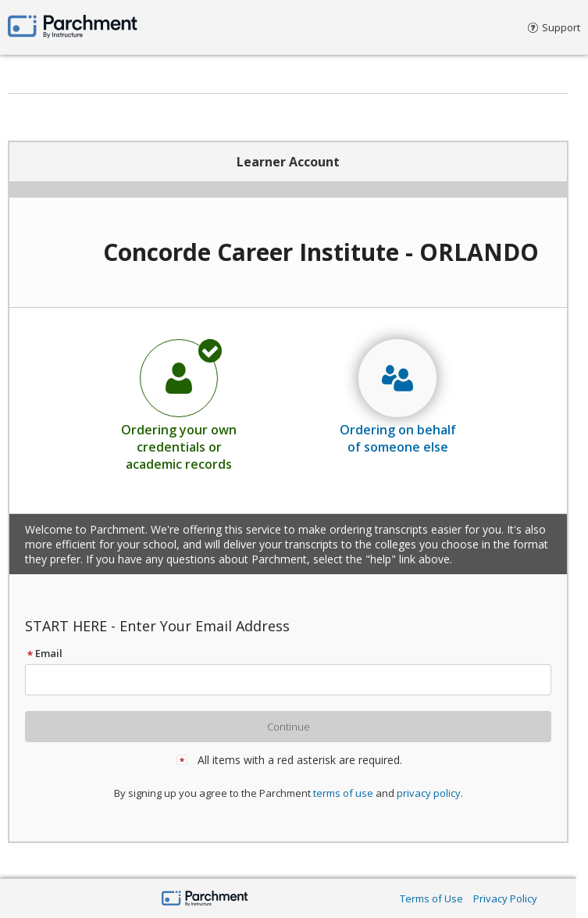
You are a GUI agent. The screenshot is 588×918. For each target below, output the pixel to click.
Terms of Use (431, 898)
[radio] (179, 405)
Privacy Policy (505, 898)
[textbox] (295, 680)
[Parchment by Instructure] (205, 900)
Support (554, 27)
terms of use (343, 793)
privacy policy (429, 793)
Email (44, 653)
